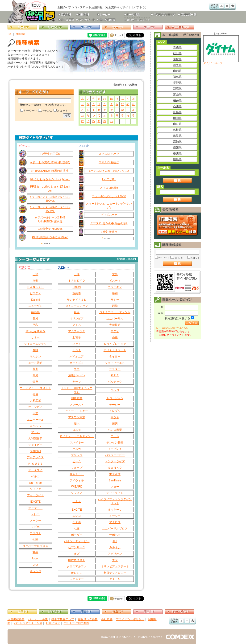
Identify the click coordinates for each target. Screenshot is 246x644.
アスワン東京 (77, 417)
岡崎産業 (77, 398)
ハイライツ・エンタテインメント (115, 501)
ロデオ (115, 331)
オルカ (77, 449)
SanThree (35, 483)
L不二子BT (109, 179)
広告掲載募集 (16, 619)
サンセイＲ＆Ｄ (35, 331)
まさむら (35, 426)
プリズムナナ (109, 215)
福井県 (177, 100)
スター (115, 487)
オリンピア (35, 407)
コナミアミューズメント (35, 388)
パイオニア (77, 357)
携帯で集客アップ (63, 619)
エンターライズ (115, 461)
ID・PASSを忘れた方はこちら (172, 328)
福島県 (177, 77)
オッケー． (35, 508)
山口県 (177, 124)
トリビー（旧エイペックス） (77, 390)
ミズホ (35, 527)
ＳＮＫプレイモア (115, 344)
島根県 (177, 130)
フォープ (77, 468)
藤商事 (35, 312)
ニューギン (35, 306)
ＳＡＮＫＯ (115, 468)
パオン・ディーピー (77, 541)
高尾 (35, 375)
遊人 (77, 423)
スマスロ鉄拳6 (109, 188)
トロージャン (115, 398)
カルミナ (115, 547)
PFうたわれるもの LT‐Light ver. (50, 179)
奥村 (35, 319)
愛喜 (35, 552)
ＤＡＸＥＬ (77, 474)
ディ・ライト (35, 495)
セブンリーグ (77, 547)
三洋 (35, 274)
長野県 (177, 83)
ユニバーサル (35, 420)
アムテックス (35, 457)
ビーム (77, 461)
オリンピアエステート (115, 566)
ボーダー (77, 535)
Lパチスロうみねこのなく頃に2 (109, 171)
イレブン (115, 411)
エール (115, 436)
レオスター (77, 579)
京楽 (35, 281)
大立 (35, 413)
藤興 (115, 423)
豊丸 (35, 369)
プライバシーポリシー (130, 619)
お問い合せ (53, 623)
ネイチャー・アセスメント (77, 436)
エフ (115, 560)
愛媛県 (177, 148)
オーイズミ (35, 470)
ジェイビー (35, 445)
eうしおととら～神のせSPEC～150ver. (50, 209)
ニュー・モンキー (77, 411)
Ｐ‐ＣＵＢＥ (35, 464)
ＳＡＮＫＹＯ (35, 287)
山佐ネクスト (77, 560)
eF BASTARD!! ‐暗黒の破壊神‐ (50, 171)
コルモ (77, 430)
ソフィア (35, 489)
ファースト (77, 405)
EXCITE (35, 502)
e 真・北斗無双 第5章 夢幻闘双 (50, 162)
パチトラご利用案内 (76, 623)
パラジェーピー (115, 455)
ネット (77, 344)
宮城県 (177, 59)
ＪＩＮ (77, 501)
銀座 (35, 382)
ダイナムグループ (221, 50)
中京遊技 (115, 474)
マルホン (35, 357)
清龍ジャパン (77, 375)
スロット (62, 111)
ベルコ (35, 476)
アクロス (35, 533)
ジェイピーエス (115, 363)
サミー (35, 337)
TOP (10, 34)
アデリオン (115, 554)
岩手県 (177, 65)
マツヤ (115, 417)
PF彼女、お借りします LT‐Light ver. (50, 189)
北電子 (77, 337)
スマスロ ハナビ (109, 154)
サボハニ (115, 535)
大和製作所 (35, 439)
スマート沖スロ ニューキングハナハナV (109, 206)
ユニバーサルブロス (35, 546)
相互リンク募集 (88, 619)
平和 (35, 325)
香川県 (177, 153)
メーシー (35, 521)
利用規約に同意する (177, 318)
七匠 (35, 540)
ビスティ (35, 293)
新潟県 (177, 89)
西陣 (35, 350)
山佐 (115, 337)
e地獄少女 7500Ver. (50, 229)
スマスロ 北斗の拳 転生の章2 (109, 223)
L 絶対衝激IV (109, 232)
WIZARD (77, 487)
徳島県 (177, 159)
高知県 (177, 142)
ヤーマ (77, 382)
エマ (77, 369)
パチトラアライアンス (28, 623)
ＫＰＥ (115, 375)
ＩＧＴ (77, 350)
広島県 (177, 112)
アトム (35, 432)
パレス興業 (115, 430)
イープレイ (115, 449)
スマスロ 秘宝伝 (109, 162)
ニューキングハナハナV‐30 (109, 196)
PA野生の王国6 (50, 154)
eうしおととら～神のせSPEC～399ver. (50, 199)
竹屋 (35, 394)
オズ (77, 554)
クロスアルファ (77, 566)
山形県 (177, 71)
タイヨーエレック (35, 344)
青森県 (177, 47)
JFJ (35, 565)
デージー (115, 405)
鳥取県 (177, 136)
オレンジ (35, 571)
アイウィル (77, 480)
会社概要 (107, 619)
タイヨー (115, 357)
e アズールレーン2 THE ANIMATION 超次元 (50, 219)
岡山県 (177, 118)
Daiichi (35, 300)
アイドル (115, 579)
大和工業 (35, 401)
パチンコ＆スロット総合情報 (32, 11)
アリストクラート (115, 350)
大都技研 (35, 451)
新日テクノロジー (115, 573)
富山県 (177, 94)
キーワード (30, 111)
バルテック (115, 382)
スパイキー (77, 443)
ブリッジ (77, 455)
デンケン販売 (115, 443)
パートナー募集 (38, 619)
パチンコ (47, 111)
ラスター (115, 369)
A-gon (35, 558)
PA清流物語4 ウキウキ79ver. (50, 237)
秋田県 (177, 53)
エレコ (35, 514)
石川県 (177, 106)
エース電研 (35, 363)
